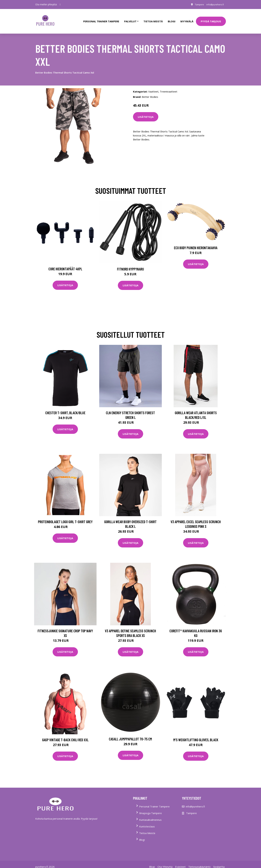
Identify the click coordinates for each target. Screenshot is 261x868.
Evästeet (180, 862)
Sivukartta (219, 862)
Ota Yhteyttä (165, 862)
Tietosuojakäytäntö (199, 862)
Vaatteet (153, 87)
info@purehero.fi (214, 4)
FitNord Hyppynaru (130, 264)
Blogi (172, 19)
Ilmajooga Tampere (150, 808)
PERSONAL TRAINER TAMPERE (101, 19)
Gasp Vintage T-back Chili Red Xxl (65, 735)
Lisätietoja (146, 112)
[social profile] (60, 4)
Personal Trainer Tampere (154, 802)
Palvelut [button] (130, 19)
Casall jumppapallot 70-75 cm (130, 734)
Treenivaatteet (169, 87)
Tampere (197, 4)
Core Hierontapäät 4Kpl (65, 264)
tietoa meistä (153, 19)
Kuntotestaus (147, 822)
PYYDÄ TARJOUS (211, 19)
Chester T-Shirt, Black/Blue (65, 408)
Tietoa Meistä (147, 828)
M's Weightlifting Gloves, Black (196, 735)
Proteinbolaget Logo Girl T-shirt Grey (65, 517)
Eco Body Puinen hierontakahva (196, 243)
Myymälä (187, 19)
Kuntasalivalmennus (150, 815)
